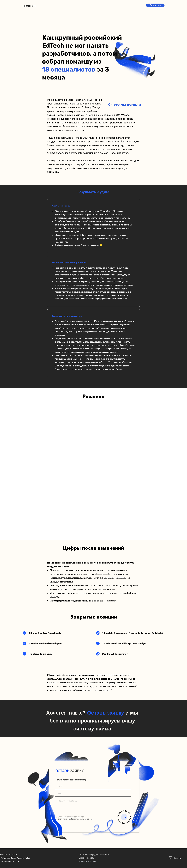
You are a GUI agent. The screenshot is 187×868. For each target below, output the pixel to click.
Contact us (155, 5)
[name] (93, 794)
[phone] (93, 801)
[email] (93, 786)
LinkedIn (177, 858)
